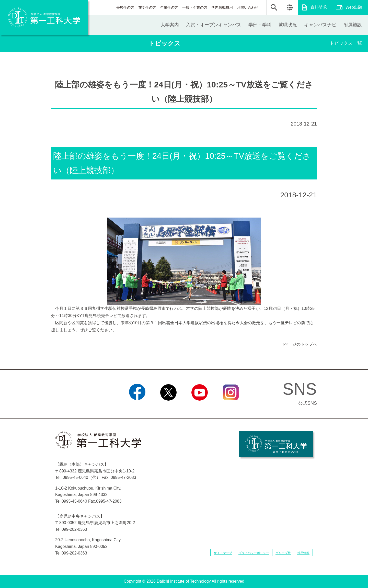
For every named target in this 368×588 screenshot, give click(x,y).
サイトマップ (223, 553)
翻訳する (290, 7)
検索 (274, 7)
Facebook (137, 407)
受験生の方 (125, 7)
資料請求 (319, 7)
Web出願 (354, 7)
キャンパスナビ (320, 25)
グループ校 (283, 553)
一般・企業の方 (195, 7)
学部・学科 (260, 25)
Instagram (231, 407)
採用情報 (303, 553)
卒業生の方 (169, 7)
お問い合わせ (248, 7)
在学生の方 (147, 7)
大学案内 (170, 25)
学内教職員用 (222, 7)
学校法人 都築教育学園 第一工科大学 (44, 17)
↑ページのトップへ (300, 344)
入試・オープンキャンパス (214, 25)
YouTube (199, 407)
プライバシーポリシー (254, 553)
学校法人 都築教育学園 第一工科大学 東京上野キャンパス (276, 444)
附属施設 (353, 25)
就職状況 (288, 25)
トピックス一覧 (346, 43)
